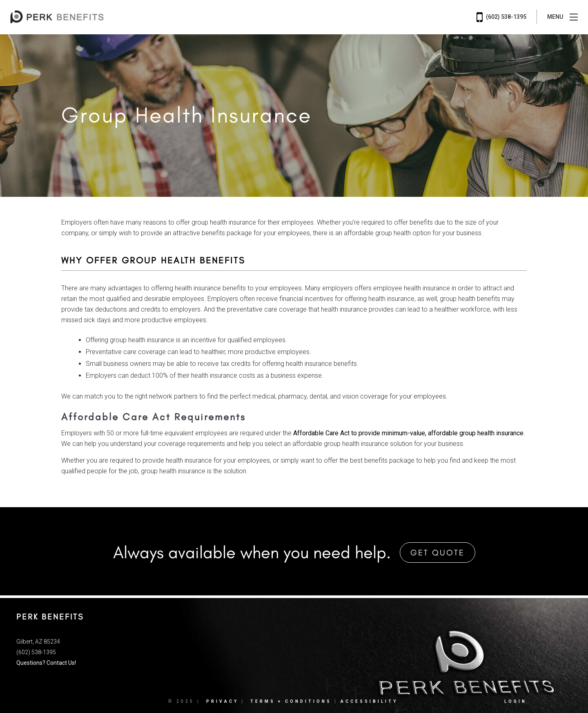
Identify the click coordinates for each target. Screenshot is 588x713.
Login (516, 701)
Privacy (222, 701)
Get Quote (438, 553)
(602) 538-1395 (501, 17)
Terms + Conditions (291, 701)
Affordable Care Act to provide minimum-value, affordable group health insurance (408, 433)
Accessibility (369, 701)
